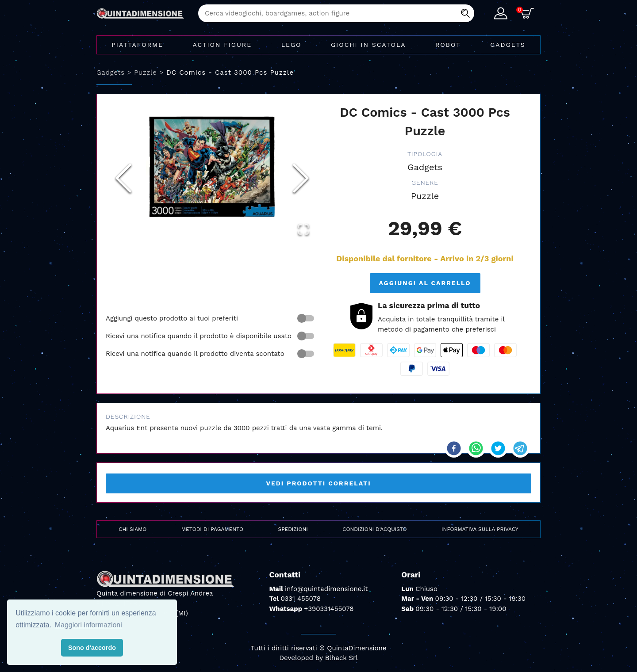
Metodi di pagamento (212, 529)
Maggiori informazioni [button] (88, 625)
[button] (212, 166)
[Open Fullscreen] (303, 229)
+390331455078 (329, 609)
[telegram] (520, 448)
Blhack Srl (342, 658)
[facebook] (454, 448)
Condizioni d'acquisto (374, 529)
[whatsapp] (476, 448)
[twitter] (498, 448)
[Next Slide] (301, 178)
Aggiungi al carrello (425, 283)
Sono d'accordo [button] (92, 648)
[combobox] (336, 13)
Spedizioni (293, 529)
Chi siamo (132, 529)
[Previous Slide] (123, 178)
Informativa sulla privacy (480, 529)
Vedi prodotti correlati (318, 483)
